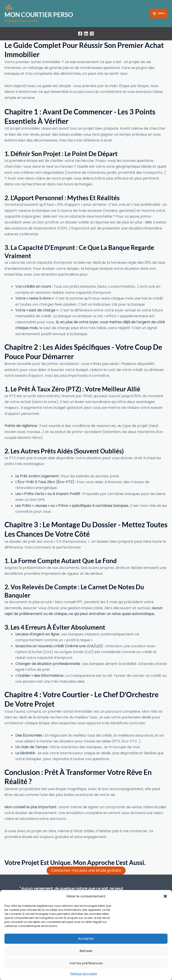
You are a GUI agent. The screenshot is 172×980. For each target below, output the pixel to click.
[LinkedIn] (86, 34)
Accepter (86, 938)
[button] (165, 896)
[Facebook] (80, 34)
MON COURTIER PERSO (42, 15)
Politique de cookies (84, 974)
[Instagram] (92, 34)
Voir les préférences (86, 963)
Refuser (86, 951)
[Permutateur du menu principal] (159, 14)
